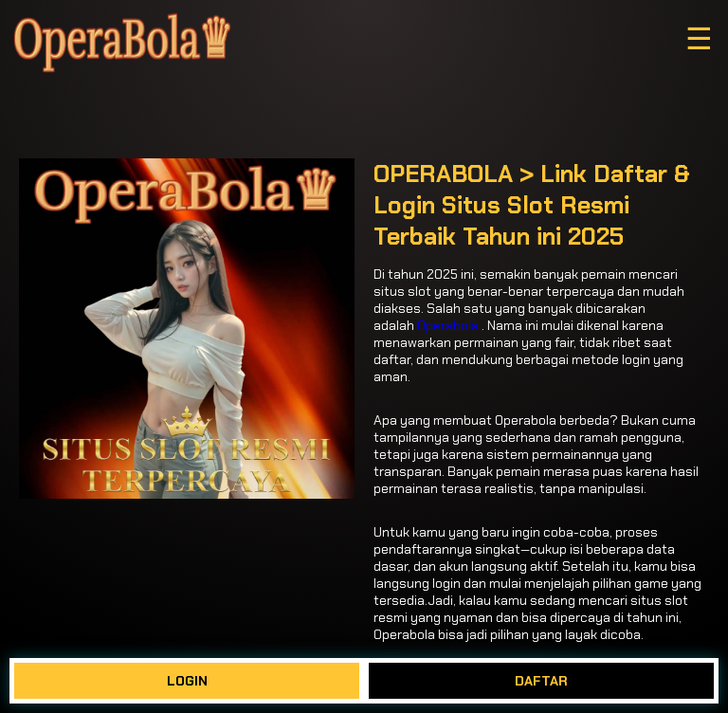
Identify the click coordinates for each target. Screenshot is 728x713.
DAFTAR (541, 681)
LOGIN (187, 681)
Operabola (448, 325)
